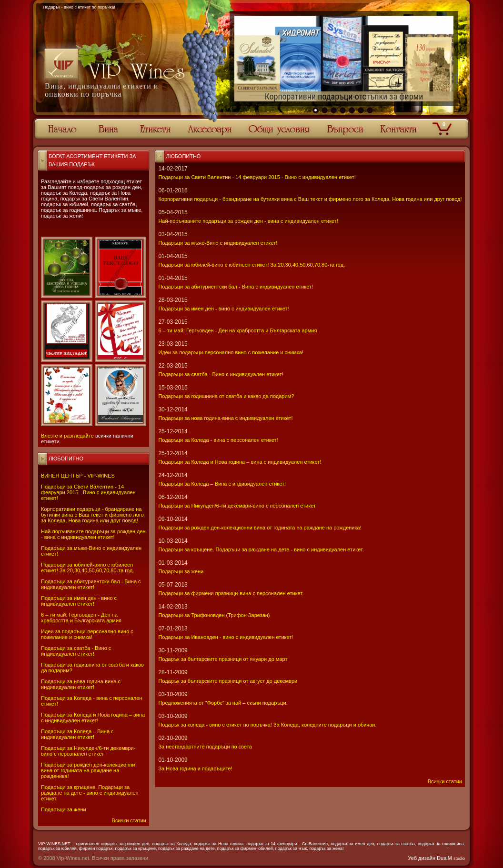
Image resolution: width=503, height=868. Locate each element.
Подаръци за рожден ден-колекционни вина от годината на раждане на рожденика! (88, 770)
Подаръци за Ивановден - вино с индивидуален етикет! (226, 637)
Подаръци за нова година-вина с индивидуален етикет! (81, 684)
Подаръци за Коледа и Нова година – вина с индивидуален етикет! (93, 718)
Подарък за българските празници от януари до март (223, 659)
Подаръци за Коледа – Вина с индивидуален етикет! (77, 734)
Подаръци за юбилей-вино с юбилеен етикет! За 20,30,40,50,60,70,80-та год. (87, 568)
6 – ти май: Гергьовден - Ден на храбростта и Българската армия (81, 618)
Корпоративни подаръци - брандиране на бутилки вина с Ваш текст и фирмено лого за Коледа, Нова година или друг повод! (92, 515)
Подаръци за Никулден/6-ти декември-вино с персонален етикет (88, 751)
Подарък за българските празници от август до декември (228, 681)
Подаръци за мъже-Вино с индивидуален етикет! (218, 243)
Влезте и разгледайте (67, 436)
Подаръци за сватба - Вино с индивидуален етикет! (76, 651)
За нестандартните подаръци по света (205, 747)
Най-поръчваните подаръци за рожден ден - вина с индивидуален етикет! (93, 534)
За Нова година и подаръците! (195, 768)
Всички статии (129, 820)
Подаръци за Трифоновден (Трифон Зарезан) (214, 615)
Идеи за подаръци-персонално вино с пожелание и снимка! (87, 634)
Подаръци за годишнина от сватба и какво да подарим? (226, 396)
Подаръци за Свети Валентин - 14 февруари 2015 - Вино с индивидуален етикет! (88, 492)
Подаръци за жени (64, 809)
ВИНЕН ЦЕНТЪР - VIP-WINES (78, 476)
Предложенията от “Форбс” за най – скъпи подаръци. (223, 703)
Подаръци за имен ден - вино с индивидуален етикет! (79, 601)
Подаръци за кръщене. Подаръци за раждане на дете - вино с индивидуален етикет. (90, 793)
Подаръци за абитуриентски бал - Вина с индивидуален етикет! (91, 584)
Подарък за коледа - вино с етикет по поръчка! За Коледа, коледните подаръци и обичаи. (267, 725)
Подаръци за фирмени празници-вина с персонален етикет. (231, 593)
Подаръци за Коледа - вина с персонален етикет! (218, 440)
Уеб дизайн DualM (437, 858)
